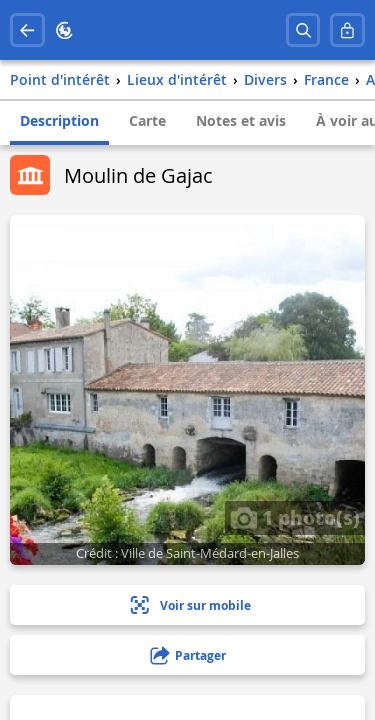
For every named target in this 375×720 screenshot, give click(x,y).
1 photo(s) (295, 517)
